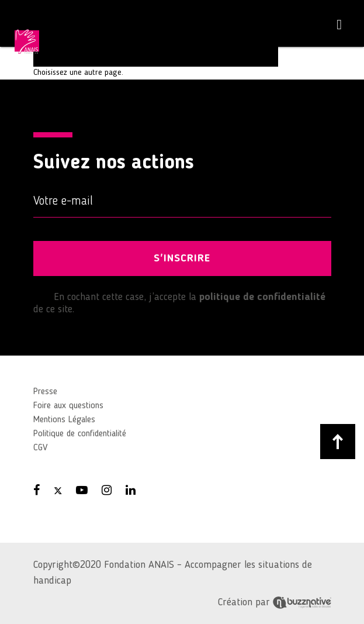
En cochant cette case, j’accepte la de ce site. (179, 303)
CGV (40, 448)
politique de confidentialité (262, 297)
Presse (45, 392)
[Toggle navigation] (339, 25)
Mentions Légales (64, 420)
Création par (275, 602)
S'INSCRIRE (182, 258)
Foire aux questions (68, 406)
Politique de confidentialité (80, 434)
